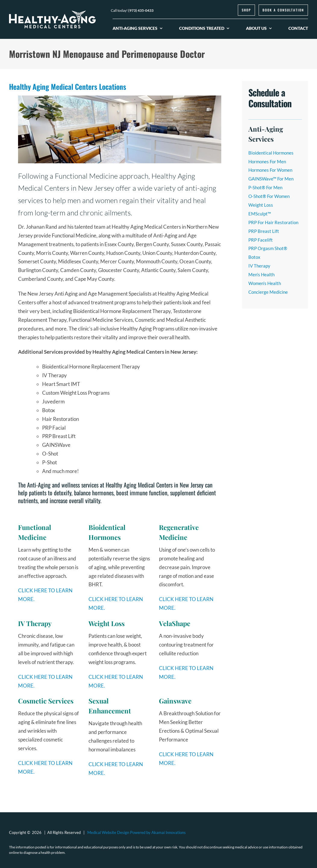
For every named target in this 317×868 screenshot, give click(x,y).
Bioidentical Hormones (271, 153)
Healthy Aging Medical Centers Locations (68, 86)
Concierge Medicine (268, 292)
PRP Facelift (261, 240)
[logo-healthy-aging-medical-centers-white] (52, 13)
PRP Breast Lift (264, 231)
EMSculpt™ (260, 214)
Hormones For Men (267, 161)
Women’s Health (265, 283)
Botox (254, 257)
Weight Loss (261, 205)
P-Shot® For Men (265, 187)
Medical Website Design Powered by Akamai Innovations (137, 832)
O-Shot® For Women (269, 196)
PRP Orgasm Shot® (268, 248)
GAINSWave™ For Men (271, 179)
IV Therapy (259, 266)
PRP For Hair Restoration (273, 222)
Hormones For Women (270, 170)
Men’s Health (261, 274)
